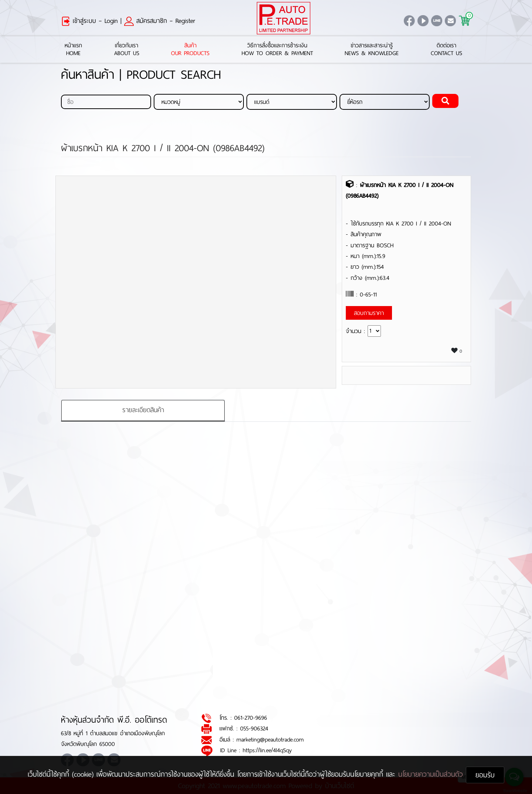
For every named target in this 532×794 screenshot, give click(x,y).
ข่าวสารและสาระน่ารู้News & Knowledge (372, 50)
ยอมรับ (485, 775)
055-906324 (254, 729)
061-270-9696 (251, 718)
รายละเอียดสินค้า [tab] (143, 410)
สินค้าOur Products (190, 50)
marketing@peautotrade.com (270, 739)
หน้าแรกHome (73, 50)
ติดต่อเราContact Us (446, 50)
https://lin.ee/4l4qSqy (267, 750)
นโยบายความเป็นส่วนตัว (432, 774)
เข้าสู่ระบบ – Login (89, 21)
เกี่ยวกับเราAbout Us (127, 50)
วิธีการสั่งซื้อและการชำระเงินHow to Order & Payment (277, 50)
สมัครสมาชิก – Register (160, 21)
